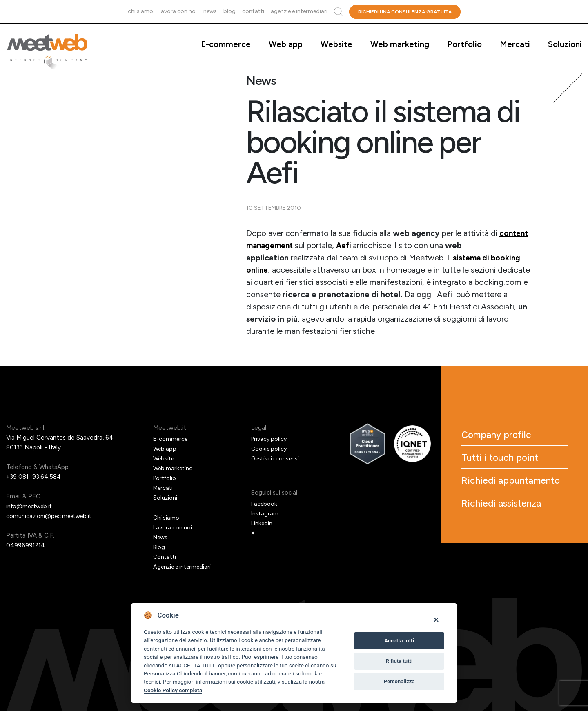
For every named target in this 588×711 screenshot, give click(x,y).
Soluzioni (565, 44)
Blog (229, 11)
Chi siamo (140, 11)
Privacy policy (270, 439)
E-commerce (226, 44)
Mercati (515, 44)
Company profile (508, 437)
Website (336, 44)
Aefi (349, 245)
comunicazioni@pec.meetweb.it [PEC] (51, 516)
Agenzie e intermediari (299, 11)
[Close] (436, 619)
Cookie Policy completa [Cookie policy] (173, 690)
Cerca (338, 12)
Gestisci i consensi (277, 458)
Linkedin (262, 523)
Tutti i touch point (511, 463)
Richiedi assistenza (513, 530)
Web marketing (400, 44)
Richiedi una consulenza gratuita (405, 12)
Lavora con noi (178, 11)
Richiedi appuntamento (503, 496)
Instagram (265, 513)
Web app (286, 44)
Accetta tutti (399, 641)
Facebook (265, 504)
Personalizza (159, 673)
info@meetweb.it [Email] (31, 506)
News (210, 11)
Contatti (253, 11)
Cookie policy (270, 449)
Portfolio (464, 44)
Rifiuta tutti (399, 661)
